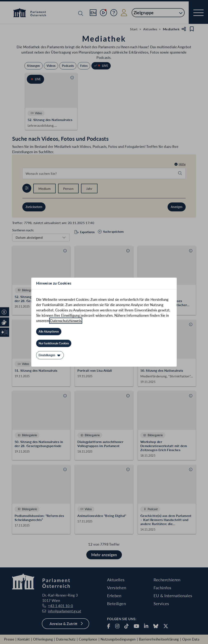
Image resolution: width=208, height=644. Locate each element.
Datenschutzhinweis (66, 321)
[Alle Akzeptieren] (49, 332)
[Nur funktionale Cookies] (54, 343)
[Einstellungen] (50, 355)
